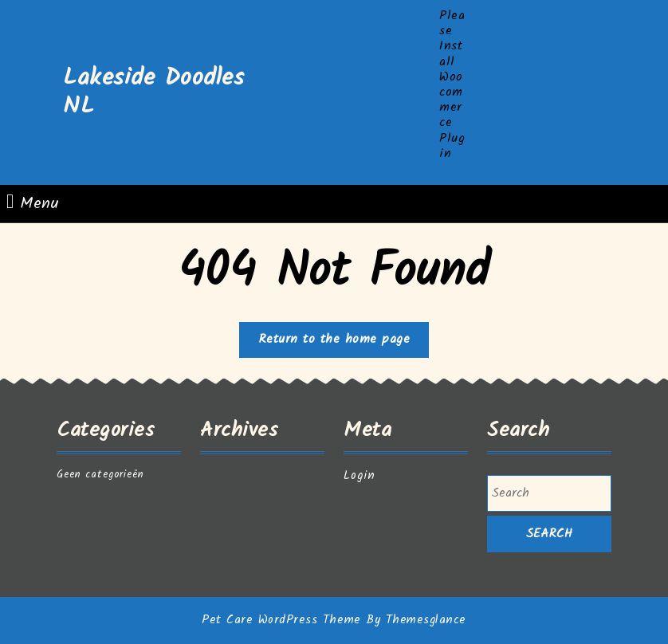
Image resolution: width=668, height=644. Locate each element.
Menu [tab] (33, 204)
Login (360, 476)
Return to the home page (344, 343)
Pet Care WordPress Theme (281, 620)
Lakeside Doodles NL (153, 92)
